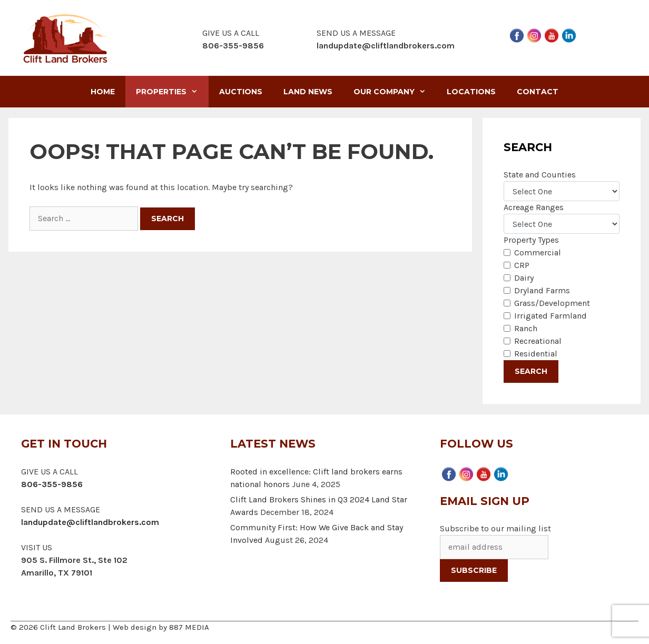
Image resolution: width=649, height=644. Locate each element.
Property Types (531, 240)
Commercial (538, 252)
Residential (536, 354)
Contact (538, 92)
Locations (471, 92)
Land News (308, 92)
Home (103, 92)
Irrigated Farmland (550, 316)
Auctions (241, 92)
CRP (522, 265)
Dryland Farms (542, 290)
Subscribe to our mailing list (495, 528)
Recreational (538, 341)
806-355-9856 (52, 484)
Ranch (526, 328)
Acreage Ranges (534, 207)
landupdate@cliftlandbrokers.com (386, 46)
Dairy (524, 278)
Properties (172, 92)
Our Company (395, 92)
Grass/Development (552, 303)
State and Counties (540, 175)
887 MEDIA (189, 627)
